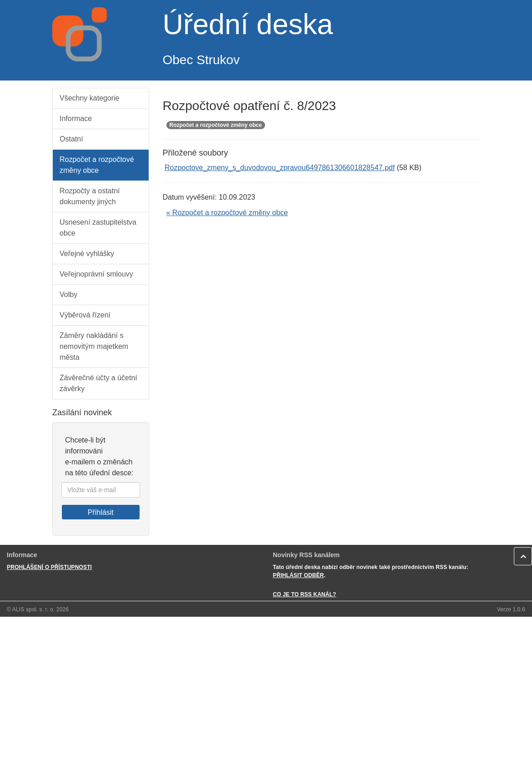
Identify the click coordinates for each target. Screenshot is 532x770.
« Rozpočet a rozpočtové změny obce (227, 213)
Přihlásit (101, 512)
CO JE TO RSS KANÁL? (304, 594)
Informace (76, 118)
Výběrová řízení (85, 315)
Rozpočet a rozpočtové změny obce (97, 165)
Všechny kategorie (90, 98)
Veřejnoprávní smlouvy (96, 274)
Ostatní (71, 139)
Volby (68, 294)
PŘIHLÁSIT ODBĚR (298, 575)
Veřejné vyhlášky (87, 254)
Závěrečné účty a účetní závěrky (98, 383)
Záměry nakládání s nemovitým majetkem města (94, 346)
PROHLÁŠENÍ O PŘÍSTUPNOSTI (49, 567)
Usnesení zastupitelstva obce (98, 228)
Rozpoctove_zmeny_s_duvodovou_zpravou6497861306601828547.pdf (280, 168)
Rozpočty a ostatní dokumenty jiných (90, 196)
